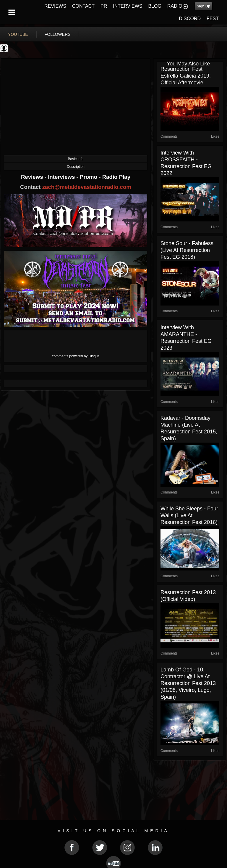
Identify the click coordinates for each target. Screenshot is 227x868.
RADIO (175, 6)
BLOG (155, 6)
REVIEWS (55, 6)
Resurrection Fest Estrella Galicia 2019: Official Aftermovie (186, 76)
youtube (18, 34)
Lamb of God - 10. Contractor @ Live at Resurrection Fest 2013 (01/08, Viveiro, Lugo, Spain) (188, 683)
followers (58, 34)
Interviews (62, 177)
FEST (213, 19)
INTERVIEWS (128, 6)
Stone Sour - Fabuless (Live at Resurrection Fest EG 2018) (187, 250)
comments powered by (76, 356)
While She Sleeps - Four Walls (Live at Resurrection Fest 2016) (189, 515)
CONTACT (83, 6)
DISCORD (190, 19)
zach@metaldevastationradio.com (87, 187)
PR (104, 6)
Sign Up (204, 6)
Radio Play (116, 177)
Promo (89, 177)
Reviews (33, 177)
